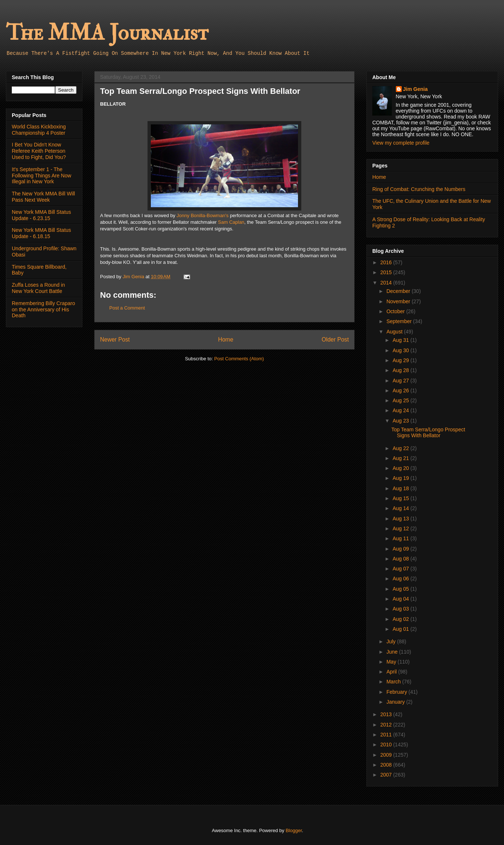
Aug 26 (401, 390)
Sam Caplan (231, 222)
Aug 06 (401, 579)
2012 (387, 725)
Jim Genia (416, 89)
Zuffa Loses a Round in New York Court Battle (38, 288)
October (396, 311)
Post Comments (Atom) (239, 359)
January (396, 702)
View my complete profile (401, 143)
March (394, 682)
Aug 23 (401, 421)
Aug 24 (401, 410)
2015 (387, 272)
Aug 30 (401, 350)
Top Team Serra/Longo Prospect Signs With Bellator (428, 433)
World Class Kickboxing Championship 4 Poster (39, 130)
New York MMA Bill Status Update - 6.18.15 (41, 233)
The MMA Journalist (107, 33)
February (397, 692)
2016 (387, 262)
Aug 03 (401, 609)
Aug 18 (401, 488)
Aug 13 (401, 519)
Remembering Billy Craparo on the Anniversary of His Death (43, 310)
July (392, 641)
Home (226, 340)
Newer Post (115, 340)
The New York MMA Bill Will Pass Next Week (43, 197)
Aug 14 (401, 508)
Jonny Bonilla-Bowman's (203, 215)
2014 (387, 283)
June (393, 652)
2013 (387, 714)
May (392, 662)
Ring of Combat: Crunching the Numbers (419, 189)
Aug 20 (401, 468)
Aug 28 (401, 370)
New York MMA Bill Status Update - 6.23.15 (41, 215)
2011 (387, 735)
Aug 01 (401, 629)
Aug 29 (401, 360)
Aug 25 (401, 400)
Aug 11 (401, 538)
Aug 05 (401, 589)
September (400, 321)
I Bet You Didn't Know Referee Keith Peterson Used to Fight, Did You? (39, 151)
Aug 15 (401, 498)
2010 (387, 745)
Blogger (294, 830)
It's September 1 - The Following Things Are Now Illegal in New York (42, 176)
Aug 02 (401, 619)
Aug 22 (401, 448)
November (399, 301)
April (392, 672)
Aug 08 (401, 559)
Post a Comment (127, 308)
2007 (387, 775)
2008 (387, 765)
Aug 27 (401, 381)
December (399, 291)
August (395, 332)
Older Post (335, 340)
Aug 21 (401, 458)
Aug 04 (401, 599)
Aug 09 (401, 549)
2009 (387, 755)
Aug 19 (401, 478)
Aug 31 (401, 340)
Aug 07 (401, 569)
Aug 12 (401, 528)
